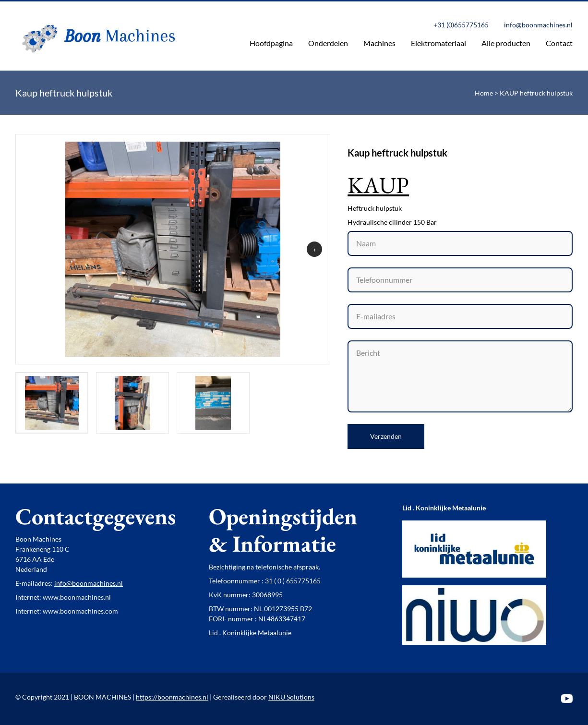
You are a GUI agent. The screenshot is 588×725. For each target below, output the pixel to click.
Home (484, 93)
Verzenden (386, 436)
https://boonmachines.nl (172, 697)
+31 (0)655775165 (461, 25)
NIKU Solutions (291, 697)
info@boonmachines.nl (538, 25)
